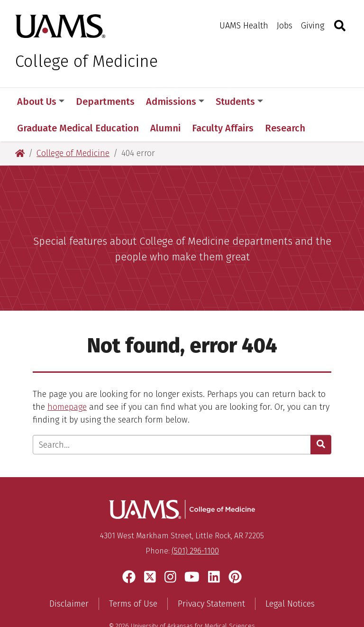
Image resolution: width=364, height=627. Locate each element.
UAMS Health (244, 26)
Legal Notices (290, 577)
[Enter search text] (172, 418)
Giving (313, 26)
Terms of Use (133, 577)
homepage (67, 380)
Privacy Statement (211, 577)
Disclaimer (69, 577)
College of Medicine (86, 61)
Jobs (285, 26)
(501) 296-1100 (195, 524)
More (291, 101)
